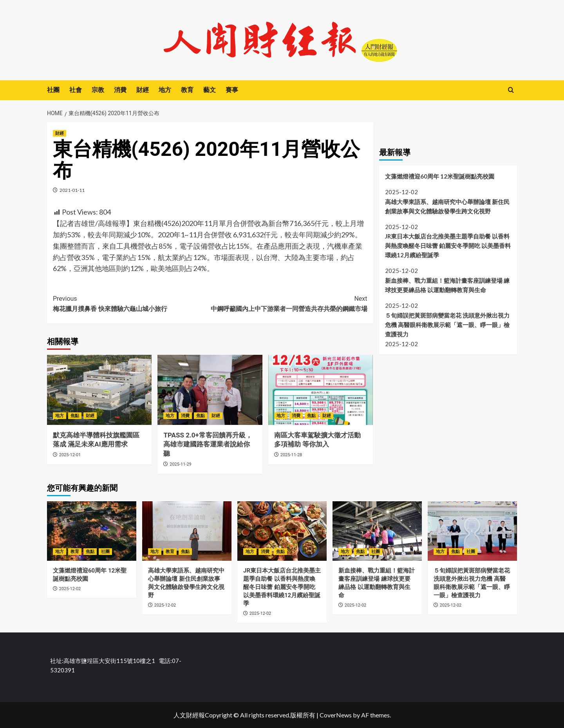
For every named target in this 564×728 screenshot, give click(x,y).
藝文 (210, 90)
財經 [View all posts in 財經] (60, 133)
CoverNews (336, 715)
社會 (76, 90)
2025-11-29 (181, 464)
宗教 (98, 90)
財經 (143, 90)
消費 (120, 90)
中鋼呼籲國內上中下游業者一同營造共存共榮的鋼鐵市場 (288, 303)
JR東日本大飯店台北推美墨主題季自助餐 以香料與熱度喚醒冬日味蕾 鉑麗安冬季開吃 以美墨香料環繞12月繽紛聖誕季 (448, 246)
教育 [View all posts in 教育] (75, 552)
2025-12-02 (70, 589)
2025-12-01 (70, 455)
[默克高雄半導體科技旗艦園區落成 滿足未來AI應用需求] (99, 390)
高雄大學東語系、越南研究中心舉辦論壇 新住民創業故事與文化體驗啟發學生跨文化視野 (447, 206)
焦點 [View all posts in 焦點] (75, 416)
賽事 (232, 90)
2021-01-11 (72, 190)
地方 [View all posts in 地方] (60, 416)
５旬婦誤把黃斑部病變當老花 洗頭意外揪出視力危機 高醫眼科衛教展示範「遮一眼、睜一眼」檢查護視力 (447, 325)
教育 (187, 90)
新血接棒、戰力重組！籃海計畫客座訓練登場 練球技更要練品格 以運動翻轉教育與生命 (447, 285)
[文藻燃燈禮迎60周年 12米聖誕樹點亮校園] (92, 531)
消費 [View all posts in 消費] (185, 416)
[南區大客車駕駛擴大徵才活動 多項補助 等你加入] (321, 390)
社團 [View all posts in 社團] (105, 552)
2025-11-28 (291, 455)
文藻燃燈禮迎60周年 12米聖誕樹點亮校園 (440, 176)
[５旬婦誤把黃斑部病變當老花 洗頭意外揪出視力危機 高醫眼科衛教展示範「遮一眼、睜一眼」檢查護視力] (472, 531)
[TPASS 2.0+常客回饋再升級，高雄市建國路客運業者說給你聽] (210, 390)
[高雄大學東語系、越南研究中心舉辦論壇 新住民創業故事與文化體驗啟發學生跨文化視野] (187, 531)
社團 (53, 90)
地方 (165, 90)
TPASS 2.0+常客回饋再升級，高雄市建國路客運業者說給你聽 (208, 444)
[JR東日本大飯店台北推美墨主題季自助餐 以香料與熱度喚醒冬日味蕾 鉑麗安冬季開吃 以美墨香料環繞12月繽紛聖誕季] (282, 531)
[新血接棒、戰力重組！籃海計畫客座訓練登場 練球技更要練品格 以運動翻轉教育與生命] (377, 531)
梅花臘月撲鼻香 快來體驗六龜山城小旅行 (131, 303)
